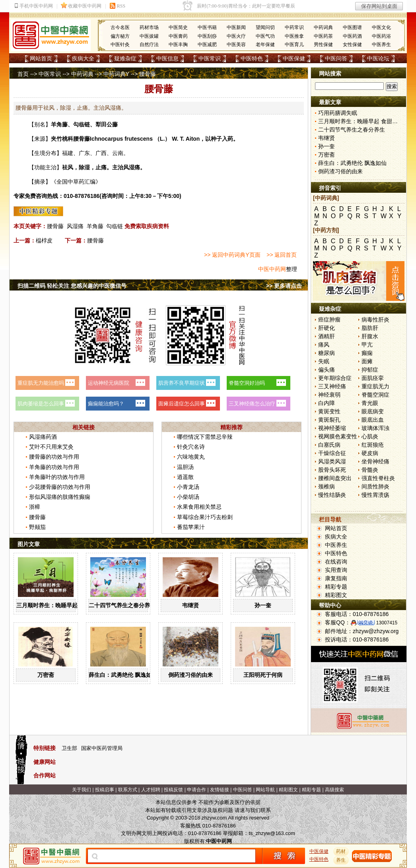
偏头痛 (327, 370)
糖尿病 (327, 353)
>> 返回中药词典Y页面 (232, 255)
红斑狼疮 (373, 445)
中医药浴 (381, 36)
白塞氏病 (329, 445)
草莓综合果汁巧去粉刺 (205, 517)
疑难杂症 (125, 58)
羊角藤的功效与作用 (54, 467)
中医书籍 (207, 27)
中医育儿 (294, 45)
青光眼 (370, 403)
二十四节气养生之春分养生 (122, 605)
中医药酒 (352, 36)
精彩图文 (336, 595)
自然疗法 (149, 45)
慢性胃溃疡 (375, 495)
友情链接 (220, 790)
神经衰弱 (329, 395)
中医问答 (336, 58)
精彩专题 (336, 587)
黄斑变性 (329, 411)
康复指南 (336, 578)
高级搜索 (334, 790)
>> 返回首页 (282, 255)
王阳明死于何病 (263, 675)
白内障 (327, 403)
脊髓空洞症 (375, 395)
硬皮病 (370, 453)
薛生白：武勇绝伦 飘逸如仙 (123, 675)
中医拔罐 (149, 36)
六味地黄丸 (191, 457)
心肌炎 (370, 436)
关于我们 (82, 790)
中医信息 (167, 58)
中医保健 (294, 58)
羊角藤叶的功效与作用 (57, 477)
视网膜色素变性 (338, 436)
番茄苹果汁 (191, 527)
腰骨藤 (55, 226)
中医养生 (381, 45)
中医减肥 (207, 45)
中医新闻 (236, 27)
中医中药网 (272, 269)
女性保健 (352, 45)
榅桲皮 (44, 240)
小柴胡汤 (188, 497)
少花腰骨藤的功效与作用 (60, 487)
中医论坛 (378, 58)
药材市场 (149, 27)
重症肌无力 (375, 386)
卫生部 (69, 748)
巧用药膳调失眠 (338, 113)
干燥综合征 (332, 453)
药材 (341, 851)
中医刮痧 (207, 36)
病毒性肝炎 (375, 320)
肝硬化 (327, 328)
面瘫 (367, 361)
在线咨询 (336, 562)
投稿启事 (105, 790)
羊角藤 (95, 226)
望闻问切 (265, 27)
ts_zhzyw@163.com (272, 833)
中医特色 (252, 58)
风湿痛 (75, 226)
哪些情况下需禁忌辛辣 (205, 437)
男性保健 (323, 45)
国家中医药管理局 (102, 748)
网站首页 (41, 58)
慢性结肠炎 (332, 495)
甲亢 (367, 345)
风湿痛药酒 (43, 437)
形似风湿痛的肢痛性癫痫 (60, 497)
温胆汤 (185, 467)
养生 (341, 860)
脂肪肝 (370, 328)
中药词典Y (116, 74)
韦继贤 (191, 605)
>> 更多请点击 (284, 286)
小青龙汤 (188, 487)
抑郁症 (370, 370)
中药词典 (323, 27)
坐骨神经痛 (375, 461)
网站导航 (265, 790)
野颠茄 (37, 527)
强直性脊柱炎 (378, 478)
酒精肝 (327, 336)
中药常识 (294, 27)
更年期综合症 (335, 378)
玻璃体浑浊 (375, 428)
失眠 (324, 361)
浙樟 (35, 507)
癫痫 (367, 353)
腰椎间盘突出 (335, 478)
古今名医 (120, 27)
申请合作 (196, 790)
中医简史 (178, 27)
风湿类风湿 (332, 461)
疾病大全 (83, 58)
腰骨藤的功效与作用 (54, 457)
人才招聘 (151, 790)
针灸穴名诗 (191, 447)
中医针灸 (120, 45)
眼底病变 (373, 411)
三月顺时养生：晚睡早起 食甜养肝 (59, 605)
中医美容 (236, 45)
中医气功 (265, 36)
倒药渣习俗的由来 (191, 675)
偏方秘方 (120, 36)
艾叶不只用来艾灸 (51, 447)
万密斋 (46, 675)
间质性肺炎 (375, 486)
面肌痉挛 (373, 378)
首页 (23, 74)
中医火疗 (236, 36)
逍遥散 (185, 477)
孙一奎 (263, 605)
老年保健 (265, 45)
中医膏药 (178, 36)
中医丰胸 (178, 45)
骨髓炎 (370, 470)
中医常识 (210, 58)
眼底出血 (373, 420)
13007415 (387, 623)
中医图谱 (352, 27)
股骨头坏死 (332, 470)
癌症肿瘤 (329, 320)
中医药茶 (323, 36)
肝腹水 (370, 336)
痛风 (324, 345)
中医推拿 (294, 36)
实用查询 (336, 570)
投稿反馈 (173, 790)
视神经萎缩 (332, 428)
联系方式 (128, 790)
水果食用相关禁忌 (199, 507)
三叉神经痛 (332, 386)
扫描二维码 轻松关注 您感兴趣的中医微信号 (72, 286)
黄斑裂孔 (329, 420)
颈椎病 (327, 486)
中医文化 (381, 27)
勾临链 (115, 226)
